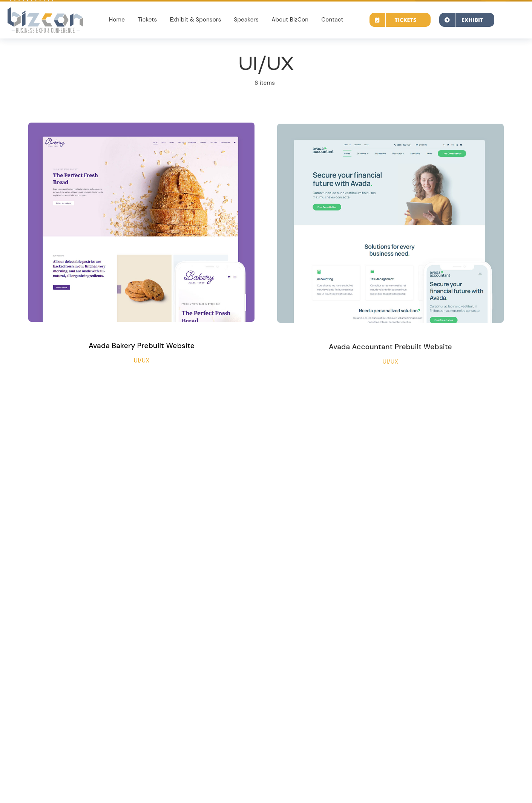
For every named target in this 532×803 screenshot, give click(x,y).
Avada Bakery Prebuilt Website (142, 346)
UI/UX (141, 360)
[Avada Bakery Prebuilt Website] (141, 128)
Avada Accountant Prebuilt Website (390, 349)
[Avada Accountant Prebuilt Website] (390, 131)
